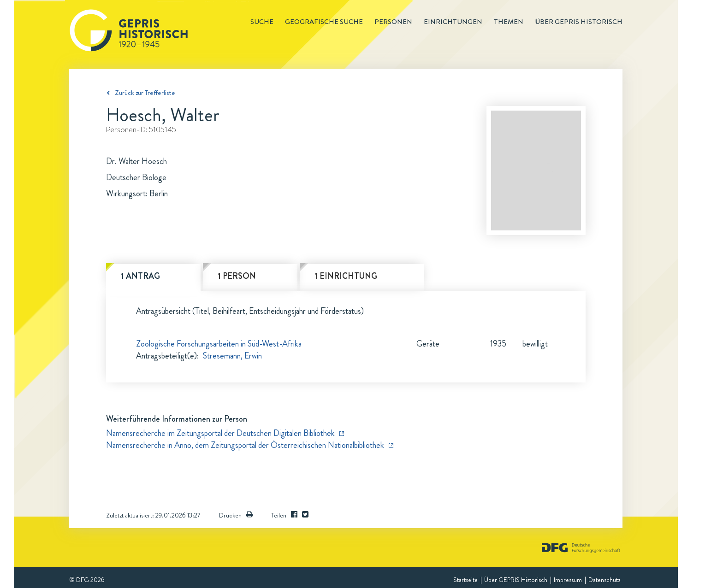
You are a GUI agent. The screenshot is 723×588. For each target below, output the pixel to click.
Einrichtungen (453, 22)
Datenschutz (604, 580)
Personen (393, 22)
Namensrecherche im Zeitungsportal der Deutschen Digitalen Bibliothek (220, 433)
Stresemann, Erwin (232, 356)
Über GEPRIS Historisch (516, 580)
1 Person (237, 276)
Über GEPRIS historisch (579, 22)
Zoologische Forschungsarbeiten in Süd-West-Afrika (219, 344)
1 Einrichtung (346, 276)
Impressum (568, 580)
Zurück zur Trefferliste (145, 93)
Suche (262, 22)
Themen (509, 22)
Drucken (236, 515)
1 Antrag (140, 276)
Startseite (465, 580)
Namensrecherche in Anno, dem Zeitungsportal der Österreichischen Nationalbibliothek (245, 445)
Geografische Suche (324, 22)
